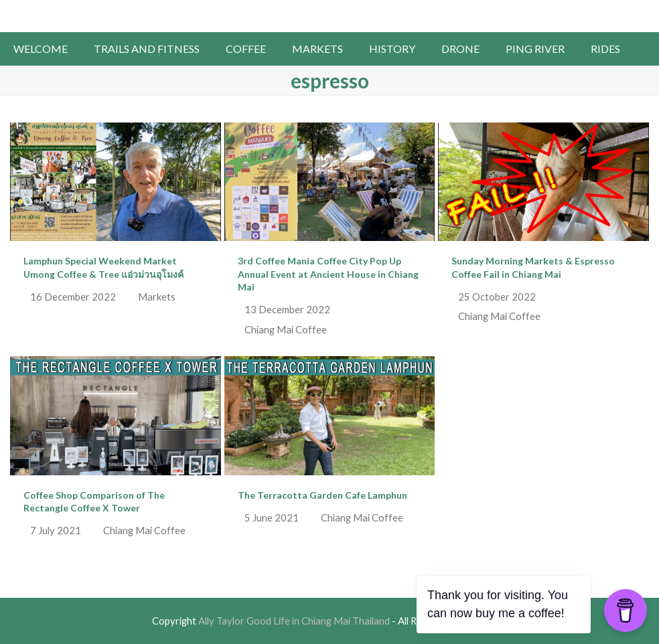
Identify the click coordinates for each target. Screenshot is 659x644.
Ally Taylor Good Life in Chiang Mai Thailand (330, 15)
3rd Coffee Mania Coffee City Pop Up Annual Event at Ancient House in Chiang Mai (328, 274)
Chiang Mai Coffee (286, 329)
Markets (157, 297)
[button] (646, 49)
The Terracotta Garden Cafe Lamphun (322, 495)
